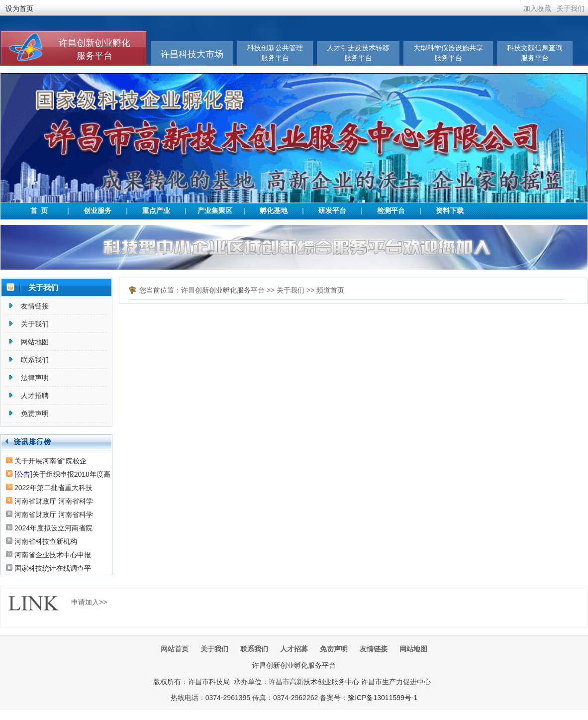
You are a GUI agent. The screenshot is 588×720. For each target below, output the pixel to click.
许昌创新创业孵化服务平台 (223, 290)
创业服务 (98, 211)
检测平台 (391, 211)
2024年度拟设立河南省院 (53, 528)
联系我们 (35, 360)
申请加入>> (89, 602)
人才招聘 (35, 396)
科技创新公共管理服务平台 (275, 53)
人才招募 (294, 649)
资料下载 (450, 211)
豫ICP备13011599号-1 (383, 698)
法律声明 (35, 378)
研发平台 (332, 211)
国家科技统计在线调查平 (53, 568)
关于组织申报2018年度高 (62, 474)
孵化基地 (274, 211)
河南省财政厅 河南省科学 (54, 501)
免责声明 (35, 413)
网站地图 (35, 342)
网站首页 (175, 649)
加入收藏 (537, 8)
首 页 (39, 211)
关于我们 (571, 8)
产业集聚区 (215, 211)
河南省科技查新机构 (46, 541)
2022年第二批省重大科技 (53, 488)
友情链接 (35, 306)
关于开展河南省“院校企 (50, 461)
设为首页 (19, 8)
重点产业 (156, 211)
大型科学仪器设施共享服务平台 (448, 53)
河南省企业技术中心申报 (53, 555)
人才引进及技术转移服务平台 (358, 53)
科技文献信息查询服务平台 (535, 53)
